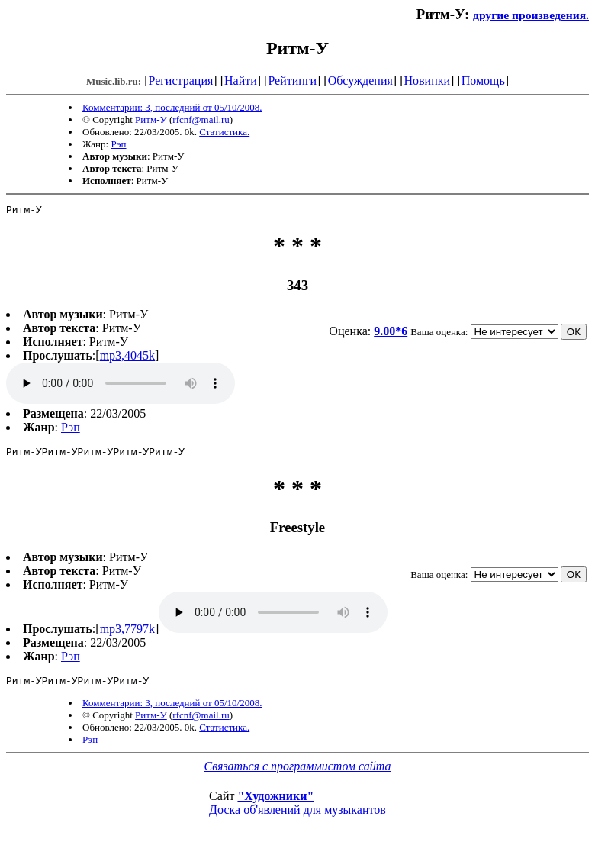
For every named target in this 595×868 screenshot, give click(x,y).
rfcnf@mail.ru (201, 119)
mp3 (121, 386)
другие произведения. (531, 15)
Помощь (483, 81)
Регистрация (181, 81)
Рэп (118, 144)
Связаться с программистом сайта (298, 773)
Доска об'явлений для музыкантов (297, 816)
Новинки (427, 81)
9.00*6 (391, 333)
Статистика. (224, 132)
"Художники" (275, 803)
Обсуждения (360, 81)
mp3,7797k (127, 633)
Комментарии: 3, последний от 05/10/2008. (172, 107)
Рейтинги (292, 81)
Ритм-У (151, 119)
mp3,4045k (127, 358)
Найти (241, 81)
